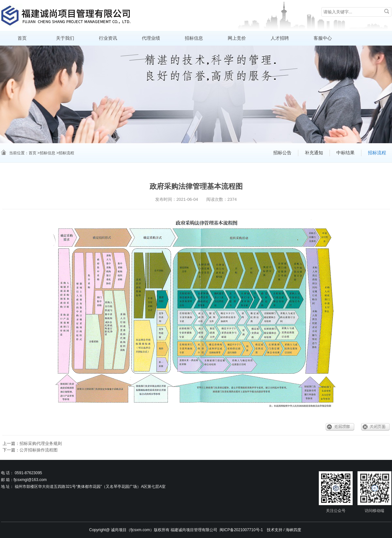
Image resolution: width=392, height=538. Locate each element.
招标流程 (377, 153)
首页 (22, 38)
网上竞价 (237, 38)
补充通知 (314, 153)
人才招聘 (280, 38)
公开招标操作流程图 (39, 450)
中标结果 (345, 153)
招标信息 (194, 38)
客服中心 (323, 38)
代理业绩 (151, 38)
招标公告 (282, 153)
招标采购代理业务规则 (41, 443)
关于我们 (65, 38)
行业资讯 (108, 38)
